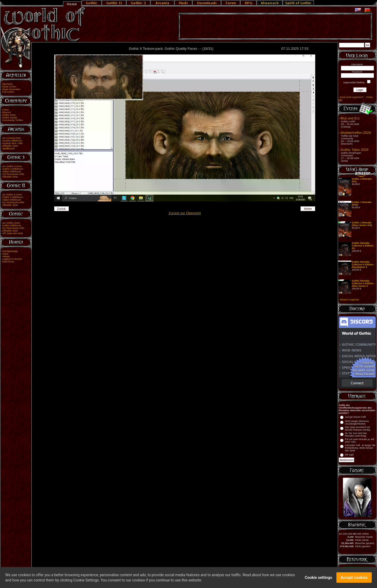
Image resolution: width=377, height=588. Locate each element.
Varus (5, 254)
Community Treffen (13, 120)
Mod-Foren (8, 262)
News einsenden (11, 89)
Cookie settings (318, 578)
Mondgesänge (10, 251)
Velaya (6, 256)
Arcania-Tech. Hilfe (12, 143)
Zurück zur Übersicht (185, 213)
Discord (7, 112)
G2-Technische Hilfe (13, 202)
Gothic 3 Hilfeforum (13, 169)
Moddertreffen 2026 (356, 133)
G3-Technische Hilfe (13, 174)
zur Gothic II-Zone (12, 195)
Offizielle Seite (10, 146)
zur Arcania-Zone (12, 138)
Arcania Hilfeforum (12, 141)
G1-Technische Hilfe (13, 228)
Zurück (61, 209)
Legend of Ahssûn (12, 259)
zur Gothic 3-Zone (12, 166)
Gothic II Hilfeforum (13, 197)
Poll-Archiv (8, 92)
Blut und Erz (350, 118)
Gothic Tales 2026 (354, 150)
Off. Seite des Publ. (13, 233)
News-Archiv (9, 87)
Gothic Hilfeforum (12, 226)
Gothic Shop (9, 115)
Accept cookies (354, 578)
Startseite (7, 84)
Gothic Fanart (10, 118)
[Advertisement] (275, 26)
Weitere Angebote (349, 300)
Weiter (308, 209)
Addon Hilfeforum (12, 172)
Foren (5, 110)
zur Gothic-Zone (11, 223)
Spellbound (9, 149)
